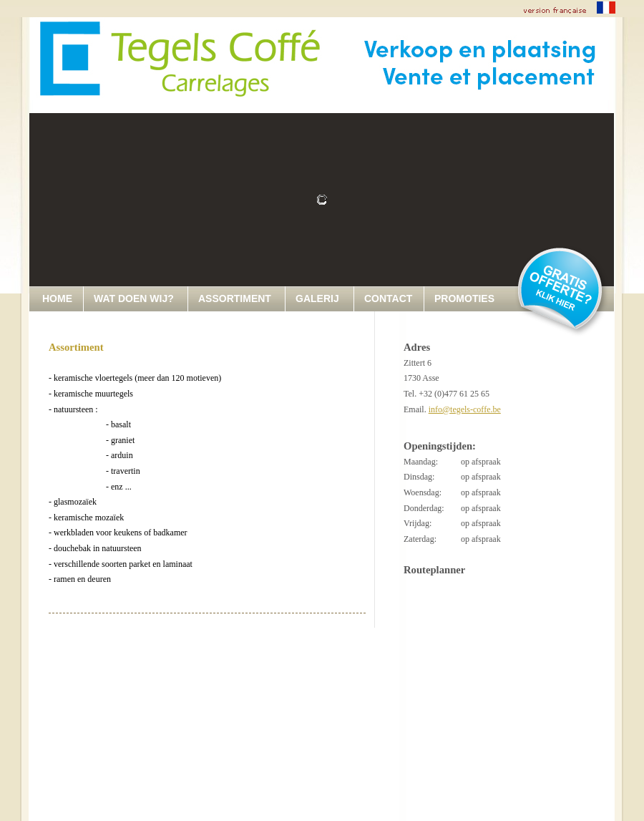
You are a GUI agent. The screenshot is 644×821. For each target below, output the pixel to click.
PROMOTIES (464, 298)
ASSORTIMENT (235, 298)
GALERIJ (317, 298)
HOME (57, 298)
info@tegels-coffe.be (465, 409)
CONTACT (388, 298)
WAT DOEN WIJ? (134, 298)
